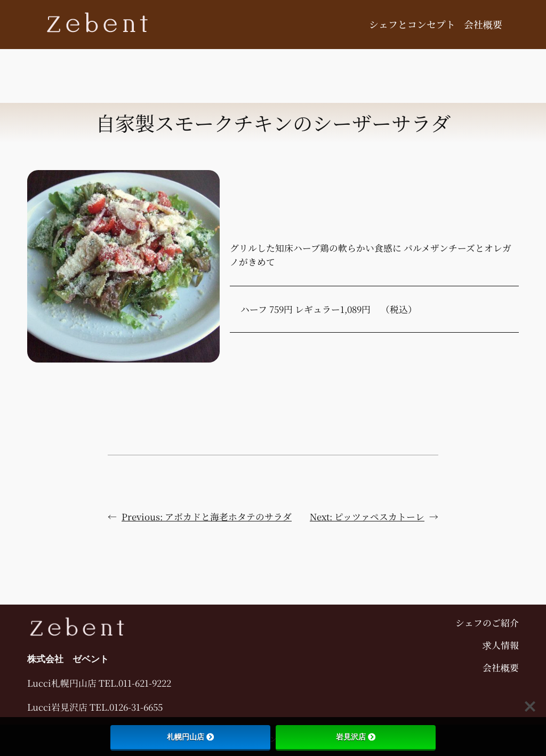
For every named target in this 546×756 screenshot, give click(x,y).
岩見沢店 (356, 737)
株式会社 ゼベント (68, 659)
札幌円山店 (190, 737)
